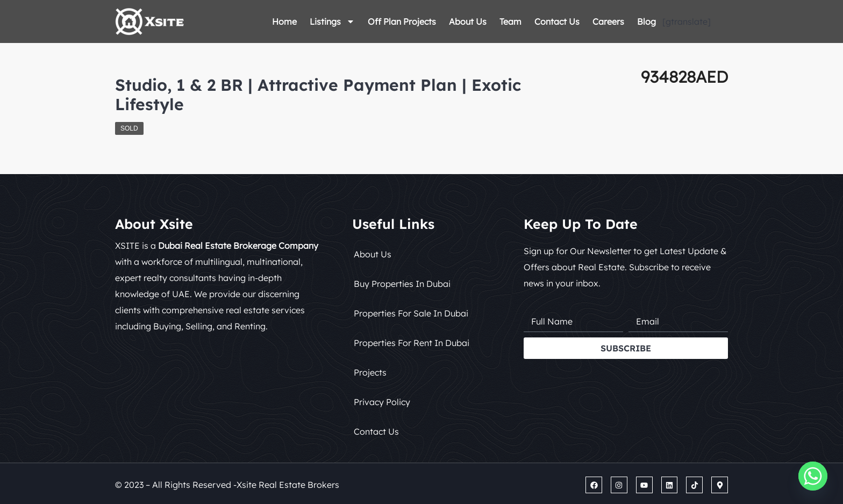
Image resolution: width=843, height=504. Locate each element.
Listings (332, 21)
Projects (370, 372)
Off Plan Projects (402, 21)
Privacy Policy (382, 402)
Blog (646, 21)
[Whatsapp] (813, 476)
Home (284, 21)
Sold (129, 128)
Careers (608, 21)
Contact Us (557, 21)
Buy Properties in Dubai (402, 284)
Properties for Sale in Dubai (411, 313)
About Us (468, 21)
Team (510, 21)
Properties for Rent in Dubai (412, 343)
